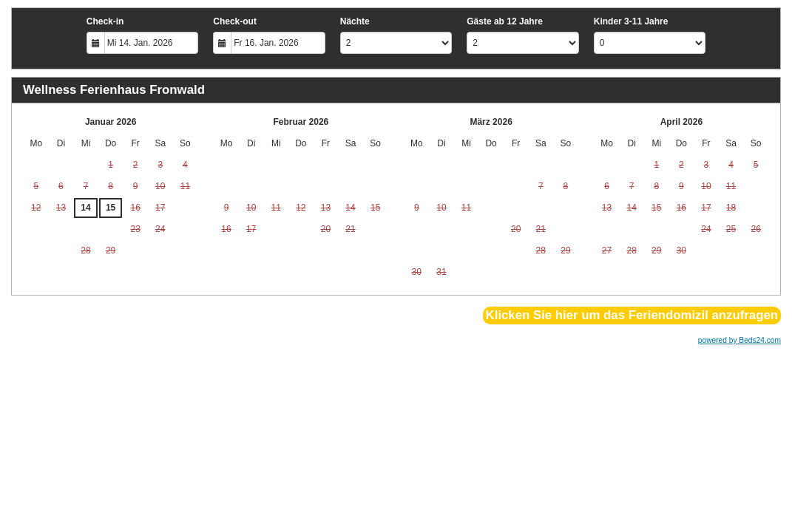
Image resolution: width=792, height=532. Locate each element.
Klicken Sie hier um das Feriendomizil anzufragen (632, 315)
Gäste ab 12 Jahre (505, 21)
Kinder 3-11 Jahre (631, 21)
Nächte (355, 21)
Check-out (235, 21)
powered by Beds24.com (739, 340)
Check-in (105, 21)
